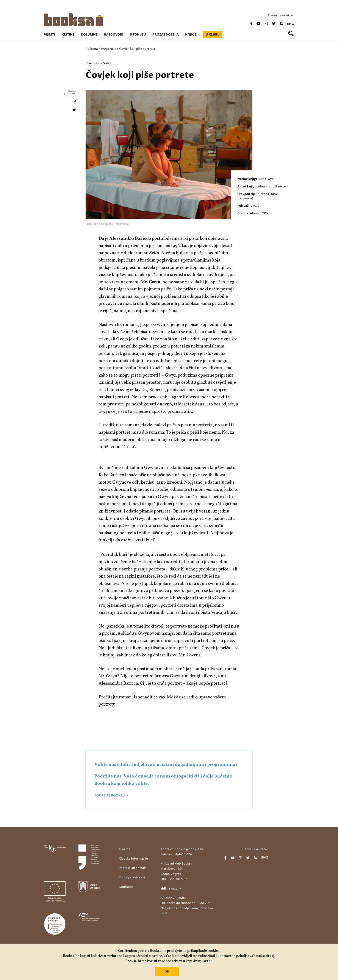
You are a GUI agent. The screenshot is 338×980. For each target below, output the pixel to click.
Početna (92, 49)
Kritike (68, 35)
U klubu (213, 35)
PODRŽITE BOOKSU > (111, 796)
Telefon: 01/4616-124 (176, 854)
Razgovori (114, 35)
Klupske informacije (133, 859)
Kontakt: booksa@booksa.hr (182, 849)
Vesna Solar (102, 63)
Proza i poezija (166, 35)
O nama (124, 849)
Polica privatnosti (132, 877)
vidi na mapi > (171, 889)
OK (167, 972)
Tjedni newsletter (281, 15)
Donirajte (126, 887)
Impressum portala (133, 868)
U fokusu (138, 35)
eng (291, 24)
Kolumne (89, 35)
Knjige (191, 35)
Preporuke (109, 49)
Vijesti (49, 35)
